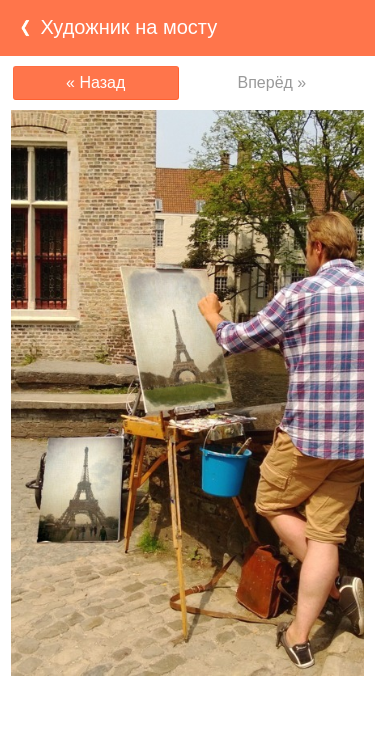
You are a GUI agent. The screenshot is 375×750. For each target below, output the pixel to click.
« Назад (95, 82)
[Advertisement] (188, 715)
